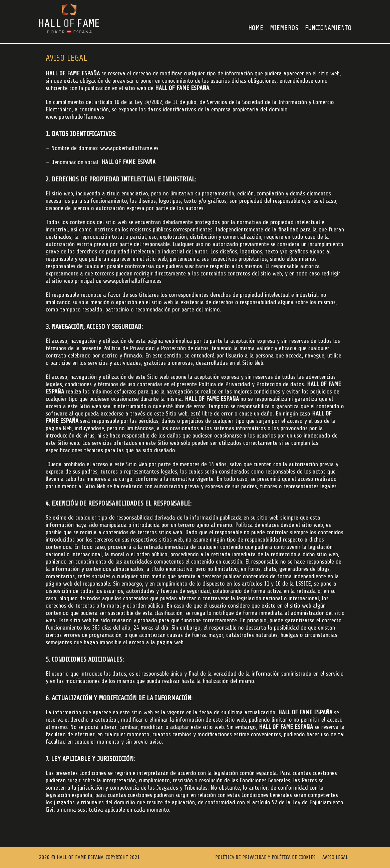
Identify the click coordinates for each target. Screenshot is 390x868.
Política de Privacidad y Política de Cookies (265, 857)
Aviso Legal (335, 857)
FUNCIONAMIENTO (328, 28)
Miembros (284, 28)
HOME (256, 28)
